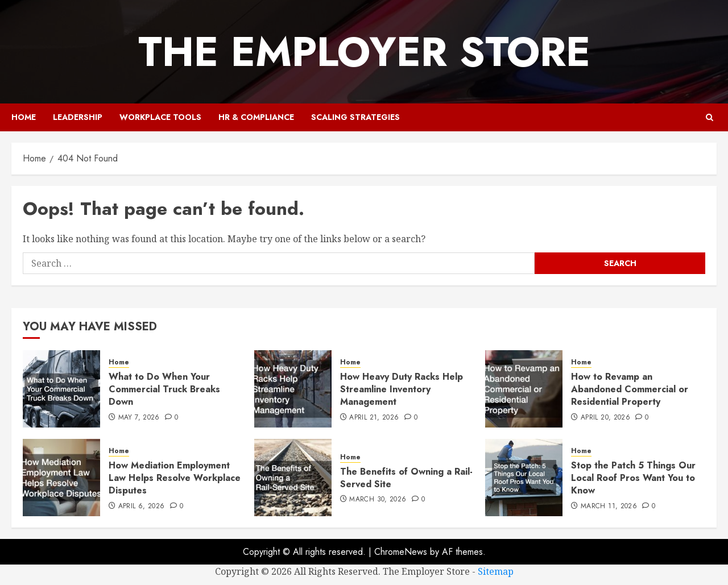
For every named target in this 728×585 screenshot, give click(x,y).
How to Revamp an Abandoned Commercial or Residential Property (630, 389)
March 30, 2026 (378, 500)
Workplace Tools (160, 117)
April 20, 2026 (605, 418)
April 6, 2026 (142, 507)
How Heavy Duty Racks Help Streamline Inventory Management (402, 389)
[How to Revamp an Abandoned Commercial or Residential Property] (524, 389)
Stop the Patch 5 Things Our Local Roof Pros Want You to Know (633, 478)
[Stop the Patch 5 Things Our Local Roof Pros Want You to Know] (524, 478)
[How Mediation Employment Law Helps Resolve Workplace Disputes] (61, 478)
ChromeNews (401, 552)
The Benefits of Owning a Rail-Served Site (406, 478)
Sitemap (496, 571)
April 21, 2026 (374, 418)
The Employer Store (364, 52)
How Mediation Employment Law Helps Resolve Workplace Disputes (175, 478)
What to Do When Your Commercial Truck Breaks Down (164, 389)
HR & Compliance (256, 117)
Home (24, 117)
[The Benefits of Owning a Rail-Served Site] (293, 478)
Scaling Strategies (355, 117)
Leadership (78, 117)
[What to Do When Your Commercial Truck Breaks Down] (61, 389)
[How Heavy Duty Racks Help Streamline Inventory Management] (293, 389)
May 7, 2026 (139, 418)
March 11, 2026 (609, 507)
